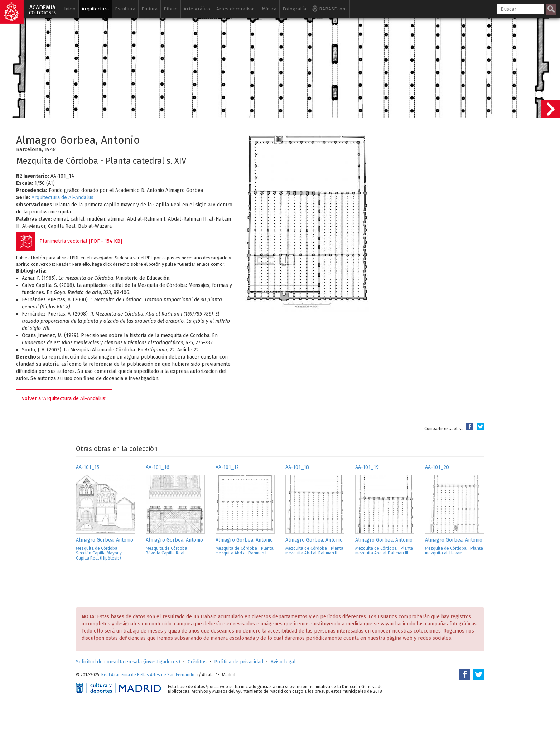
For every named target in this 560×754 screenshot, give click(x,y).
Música (269, 9)
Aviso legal (283, 662)
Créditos (197, 662)
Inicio (70, 9)
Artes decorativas (236, 9)
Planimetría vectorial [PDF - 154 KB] (81, 241)
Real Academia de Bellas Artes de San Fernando (148, 675)
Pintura (149, 9)
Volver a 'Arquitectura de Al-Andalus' (64, 398)
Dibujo (171, 9)
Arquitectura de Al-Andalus (62, 198)
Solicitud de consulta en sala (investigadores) (128, 662)
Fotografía (294, 9)
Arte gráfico (197, 9)
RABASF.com (329, 8)
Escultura (125, 9)
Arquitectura (95, 9)
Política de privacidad (239, 662)
